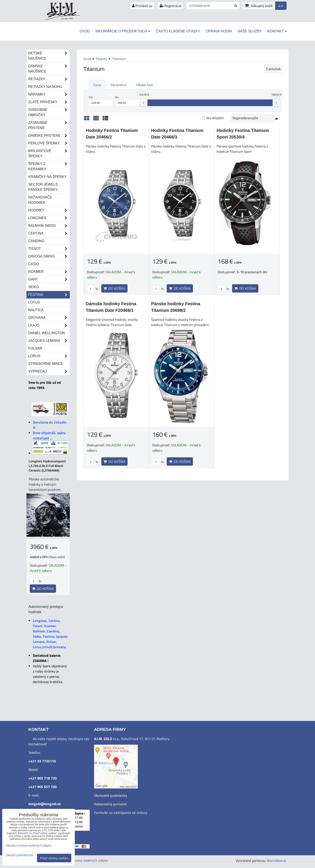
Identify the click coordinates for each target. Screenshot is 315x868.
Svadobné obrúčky (49, 112)
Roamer (49, 272)
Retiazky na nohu (45, 87)
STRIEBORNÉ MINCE (46, 364)
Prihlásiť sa (142, 6)
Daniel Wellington (46, 333)
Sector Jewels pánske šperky (43, 187)
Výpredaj (49, 371)
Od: (101, 101)
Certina (49, 233)
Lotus (34, 302)
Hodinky (49, 210)
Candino (36, 241)
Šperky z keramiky (49, 167)
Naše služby (250, 31)
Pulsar (35, 348)
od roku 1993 (67, 19)
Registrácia (170, 6)
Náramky (49, 94)
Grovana (49, 318)
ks (93, 289)
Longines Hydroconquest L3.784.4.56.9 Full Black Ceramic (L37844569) (47, 466)
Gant (49, 279)
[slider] (144, 103)
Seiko (34, 287)
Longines (49, 218)
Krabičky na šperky (47, 177)
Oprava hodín (219, 31)
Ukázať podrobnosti (19, 855)
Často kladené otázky (178, 31)
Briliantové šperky (49, 154)
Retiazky (49, 79)
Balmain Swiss (49, 226)
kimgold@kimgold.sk (45, 804)
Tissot (49, 249)
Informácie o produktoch (123, 31)
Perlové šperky (49, 143)
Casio (34, 264)
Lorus (49, 356)
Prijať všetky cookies (54, 858)
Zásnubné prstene (49, 125)
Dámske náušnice (49, 69)
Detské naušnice (49, 56)
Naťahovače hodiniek (40, 200)
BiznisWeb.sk (277, 861)
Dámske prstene (49, 136)
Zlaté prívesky (49, 102)
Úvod (85, 31)
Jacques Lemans (49, 341)
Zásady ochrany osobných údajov (84, 860)
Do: (127, 101)
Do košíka (114, 288)
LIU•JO (49, 325)
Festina (49, 295)
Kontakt (277, 31)
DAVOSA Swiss (49, 256)
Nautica (36, 310)
